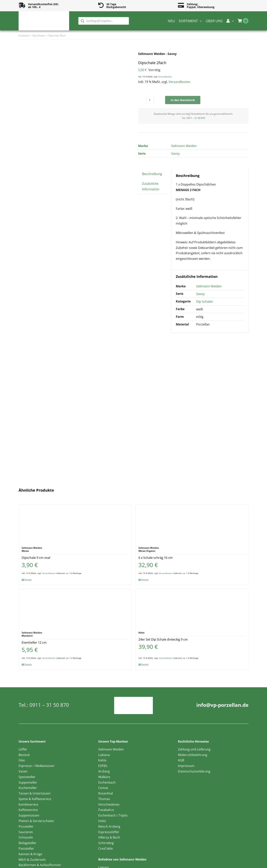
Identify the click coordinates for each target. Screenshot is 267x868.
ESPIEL (103, 766)
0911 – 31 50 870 (196, 118)
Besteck (24, 755)
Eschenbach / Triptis (113, 815)
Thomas (104, 799)
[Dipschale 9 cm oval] (75, 523)
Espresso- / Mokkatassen (36, 766)
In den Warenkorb (183, 100)
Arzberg (104, 771)
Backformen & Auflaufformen (40, 865)
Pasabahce (106, 810)
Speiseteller (27, 777)
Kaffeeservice (28, 810)
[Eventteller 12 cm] (75, 608)
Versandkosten (165, 77)
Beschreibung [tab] (152, 174)
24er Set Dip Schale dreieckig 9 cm (163, 639)
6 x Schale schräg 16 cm (156, 558)
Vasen (23, 771)
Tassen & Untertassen (35, 793)
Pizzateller (26, 826)
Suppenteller (28, 782)
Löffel (23, 749)
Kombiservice (28, 804)
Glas (22, 760)
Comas (103, 788)
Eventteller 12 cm (34, 642)
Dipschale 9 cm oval (36, 558)
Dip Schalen (205, 302)
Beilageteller (27, 843)
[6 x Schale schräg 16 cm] (192, 523)
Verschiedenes (109, 804)
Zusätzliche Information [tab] (151, 186)
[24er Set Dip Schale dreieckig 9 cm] (192, 608)
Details (28, 580)
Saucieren (26, 832)
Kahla (102, 760)
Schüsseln (26, 837)
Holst (102, 821)
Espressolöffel (109, 832)
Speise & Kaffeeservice (35, 799)
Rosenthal (106, 793)
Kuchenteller (28, 788)
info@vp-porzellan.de (222, 705)
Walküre (104, 777)
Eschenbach (107, 782)
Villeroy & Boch (109, 837)
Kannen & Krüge (30, 854)
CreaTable (106, 848)
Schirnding (106, 843)
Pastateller (26, 848)
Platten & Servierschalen (36, 821)
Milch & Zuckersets (32, 860)
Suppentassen (29, 815)
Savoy (175, 154)
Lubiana (104, 755)
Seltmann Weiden (184, 146)
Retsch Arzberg (109, 826)
